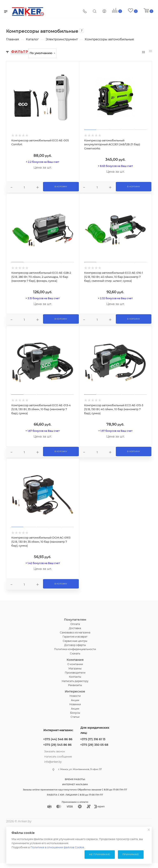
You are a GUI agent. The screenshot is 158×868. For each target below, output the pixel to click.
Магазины (75, 668)
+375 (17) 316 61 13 (93, 739)
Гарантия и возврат (75, 637)
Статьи (75, 717)
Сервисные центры (75, 641)
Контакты (75, 677)
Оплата (75, 624)
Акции (75, 700)
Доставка (75, 628)
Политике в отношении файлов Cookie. (58, 847)
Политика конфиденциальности (75, 649)
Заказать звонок (55, 751)
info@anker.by (53, 761)
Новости (75, 696)
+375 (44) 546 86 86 (58, 739)
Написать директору (75, 681)
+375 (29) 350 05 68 (94, 745)
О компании (75, 664)
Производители (75, 673)
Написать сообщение (58, 756)
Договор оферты (75, 645)
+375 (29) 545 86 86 (57, 745)
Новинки (75, 704)
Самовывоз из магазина (75, 632)
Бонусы (75, 713)
